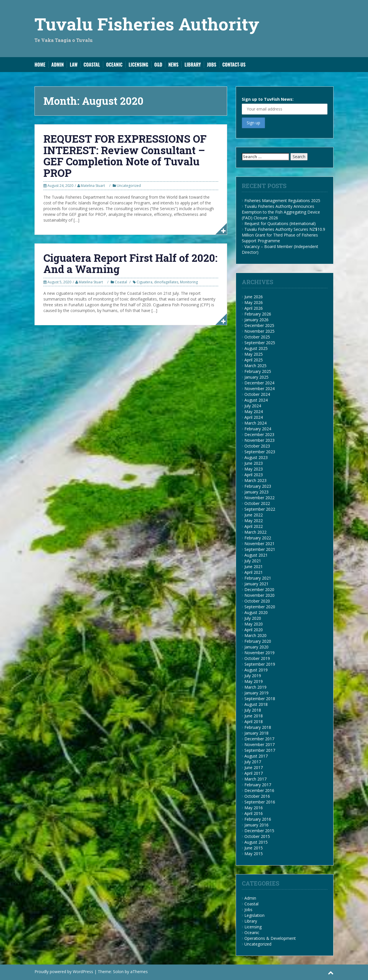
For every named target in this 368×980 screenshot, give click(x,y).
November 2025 (259, 331)
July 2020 (253, 618)
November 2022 (259, 498)
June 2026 (254, 297)
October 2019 (257, 658)
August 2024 (256, 400)
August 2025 (256, 348)
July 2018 (253, 710)
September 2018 (260, 699)
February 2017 (258, 785)
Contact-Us (234, 65)
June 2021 (254, 566)
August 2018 (256, 704)
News (173, 65)
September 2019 (260, 664)
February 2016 (258, 819)
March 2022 (255, 532)
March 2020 (255, 635)
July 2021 (253, 561)
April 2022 (254, 526)
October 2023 (257, 446)
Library (193, 65)
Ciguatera (144, 282)
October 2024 (257, 394)
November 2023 (259, 440)
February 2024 (258, 429)
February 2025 (258, 371)
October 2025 (257, 337)
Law (74, 65)
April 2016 (254, 813)
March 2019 (255, 687)
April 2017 (254, 773)
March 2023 (255, 480)
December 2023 (259, 434)
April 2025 (254, 360)
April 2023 (254, 475)
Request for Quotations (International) (280, 223)
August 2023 (256, 457)
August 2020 (256, 612)
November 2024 (259, 389)
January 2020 (256, 647)
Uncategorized (129, 186)
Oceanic (114, 65)
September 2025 (260, 343)
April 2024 (254, 417)
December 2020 (259, 589)
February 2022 (258, 538)
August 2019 (256, 670)
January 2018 (256, 733)
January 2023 (256, 492)
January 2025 (256, 377)
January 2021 (256, 584)
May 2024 (254, 411)
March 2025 (255, 366)
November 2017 (259, 744)
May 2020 (254, 624)
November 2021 (259, 544)
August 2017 (256, 756)
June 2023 (254, 463)
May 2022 (254, 521)
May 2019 (254, 681)
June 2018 (254, 716)
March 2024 (255, 423)
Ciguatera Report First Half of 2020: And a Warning (130, 264)
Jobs (212, 65)
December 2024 (259, 383)
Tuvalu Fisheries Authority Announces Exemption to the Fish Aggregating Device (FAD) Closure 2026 (281, 212)
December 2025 (259, 325)
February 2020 (258, 641)
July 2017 (253, 762)
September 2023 (260, 452)
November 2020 (259, 595)
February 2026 (258, 314)
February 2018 (258, 727)
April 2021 (254, 572)
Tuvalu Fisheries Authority (147, 24)
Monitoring (189, 282)
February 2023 (258, 486)
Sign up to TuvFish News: (285, 105)
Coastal (92, 65)
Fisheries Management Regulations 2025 (282, 201)
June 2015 (254, 848)
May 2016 (254, 808)
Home (40, 65)
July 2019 (253, 676)
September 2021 (260, 549)
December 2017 (259, 739)
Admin (58, 65)
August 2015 (256, 842)
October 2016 (257, 796)
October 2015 (257, 836)
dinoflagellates (166, 282)
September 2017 (260, 750)
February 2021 (258, 578)
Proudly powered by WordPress (64, 972)
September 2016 (260, 802)
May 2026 (254, 302)
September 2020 (260, 607)
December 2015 (259, 831)
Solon (118, 972)
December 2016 (259, 790)
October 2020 (257, 601)
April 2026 (254, 308)
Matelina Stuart (93, 186)
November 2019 (259, 653)
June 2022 (254, 515)
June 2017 (254, 767)
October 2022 (257, 503)
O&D (158, 65)
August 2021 (256, 555)
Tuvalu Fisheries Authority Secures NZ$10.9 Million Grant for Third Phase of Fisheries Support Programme (283, 235)
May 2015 (254, 854)
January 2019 (256, 693)
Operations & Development (270, 938)
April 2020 (254, 630)
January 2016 (256, 825)
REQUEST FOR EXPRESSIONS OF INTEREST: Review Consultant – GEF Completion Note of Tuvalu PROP (125, 156)
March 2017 (255, 779)
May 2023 (254, 469)
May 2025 (254, 354)
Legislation (254, 915)
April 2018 (254, 722)
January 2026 (256, 320)
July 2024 (253, 406)
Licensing (138, 65)
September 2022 (260, 509)
